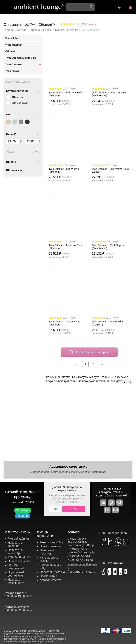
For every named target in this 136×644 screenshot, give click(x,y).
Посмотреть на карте (81, 572)
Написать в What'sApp (15, 552)
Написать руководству (16, 581)
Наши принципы (50, 546)
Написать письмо (19, 561)
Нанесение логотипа (47, 552)
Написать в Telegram (15, 544)
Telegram (23, 516)
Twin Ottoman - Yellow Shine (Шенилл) (64, 323)
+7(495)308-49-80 (19, 557)
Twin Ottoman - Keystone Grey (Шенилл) (66, 94)
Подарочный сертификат (16, 574)
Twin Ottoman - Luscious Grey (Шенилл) (65, 247)
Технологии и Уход (52, 542)
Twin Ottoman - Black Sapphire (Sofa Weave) (109, 247)
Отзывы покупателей (16, 567)
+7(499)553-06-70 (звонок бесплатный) (81, 551)
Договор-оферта (50, 580)
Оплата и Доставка (52, 572)
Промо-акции (48, 576)
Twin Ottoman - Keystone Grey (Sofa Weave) (109, 94)
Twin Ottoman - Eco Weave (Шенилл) (64, 170)
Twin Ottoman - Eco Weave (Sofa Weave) (110, 170)
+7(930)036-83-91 (79, 556)
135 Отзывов (86, 24)
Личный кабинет (18, 539)
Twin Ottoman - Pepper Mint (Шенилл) (107, 323)
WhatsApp (23, 510)
